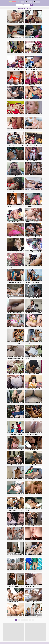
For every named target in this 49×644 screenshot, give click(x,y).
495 (24, 620)
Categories (37, 2)
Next (33, 620)
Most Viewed (29, 2)
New (23, 2)
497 (30, 620)
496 (27, 620)
